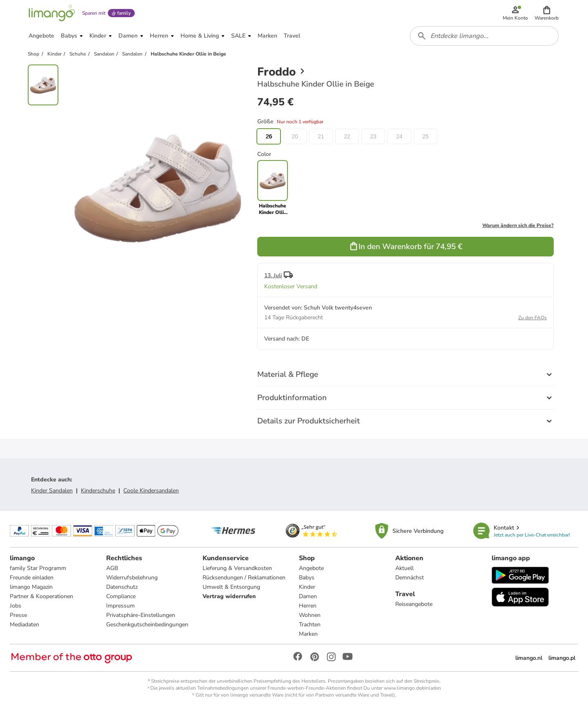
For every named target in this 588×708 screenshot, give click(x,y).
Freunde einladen (32, 578)
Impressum (120, 606)
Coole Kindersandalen (151, 491)
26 (269, 136)
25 (425, 136)
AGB (112, 568)
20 (295, 136)
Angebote (311, 568)
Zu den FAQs (532, 318)
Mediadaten (24, 625)
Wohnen (310, 615)
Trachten (310, 625)
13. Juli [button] (273, 275)
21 (321, 136)
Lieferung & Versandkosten (237, 568)
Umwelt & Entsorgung (231, 587)
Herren (308, 606)
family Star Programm (38, 568)
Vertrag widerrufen (229, 596)
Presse (18, 615)
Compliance (121, 596)
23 (373, 136)
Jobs (16, 606)
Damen (308, 596)
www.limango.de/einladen (412, 688)
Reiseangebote (414, 604)
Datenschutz (122, 587)
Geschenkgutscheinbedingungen (147, 625)
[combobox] (484, 36)
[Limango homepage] (52, 13)
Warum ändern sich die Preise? (518, 225)
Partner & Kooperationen (41, 596)
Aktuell (404, 568)
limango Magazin (31, 587)
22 (347, 136)
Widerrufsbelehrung (132, 578)
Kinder (307, 587)
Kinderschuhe (98, 491)
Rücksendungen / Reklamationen (244, 578)
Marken (308, 634)
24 (399, 136)
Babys (307, 578)
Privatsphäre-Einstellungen (141, 615)
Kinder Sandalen (52, 491)
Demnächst (410, 578)
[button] (547, 13)
